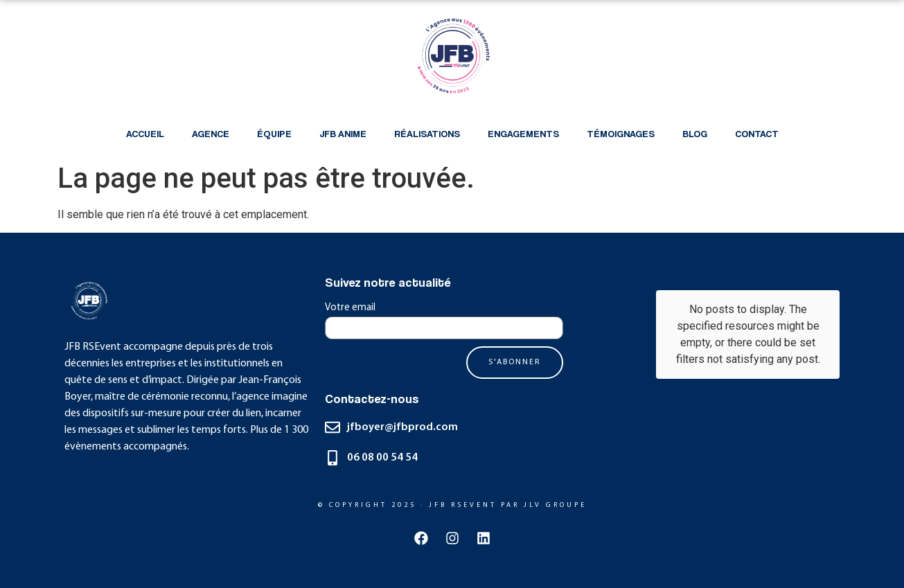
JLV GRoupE (555, 505)
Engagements (523, 133)
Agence (211, 133)
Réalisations (427, 133)
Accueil (145, 133)
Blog (695, 133)
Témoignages (621, 133)
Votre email (350, 308)
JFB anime (343, 133)
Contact (757, 133)
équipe (274, 133)
